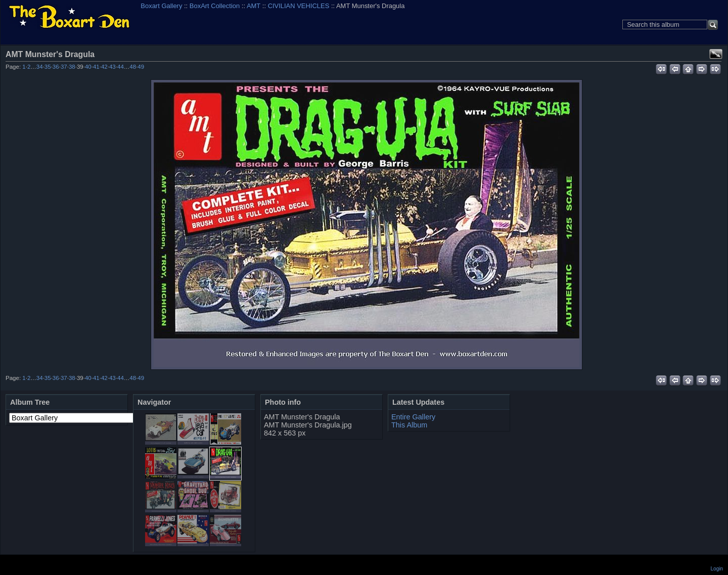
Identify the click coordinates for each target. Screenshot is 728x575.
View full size (716, 54)
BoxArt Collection (215, 6)
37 (64, 67)
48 (133, 67)
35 (48, 67)
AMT (254, 6)
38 (72, 67)
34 (40, 67)
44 (121, 67)
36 (56, 67)
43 (112, 67)
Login (717, 569)
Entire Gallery (413, 417)
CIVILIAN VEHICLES (299, 6)
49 (141, 67)
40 (88, 67)
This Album (409, 425)
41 (96, 67)
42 (104, 67)
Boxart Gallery (161, 6)
